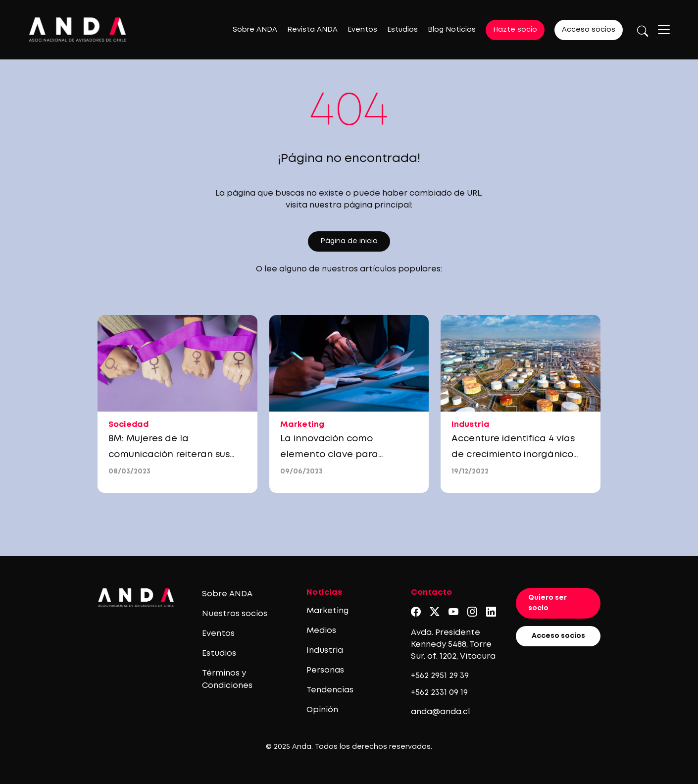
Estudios (402, 30)
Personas (325, 670)
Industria (325, 651)
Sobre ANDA (255, 30)
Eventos (362, 30)
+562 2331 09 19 (439, 693)
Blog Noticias (452, 30)
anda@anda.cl (440, 712)
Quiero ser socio (548, 603)
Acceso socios (589, 30)
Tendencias (330, 690)
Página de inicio (349, 241)
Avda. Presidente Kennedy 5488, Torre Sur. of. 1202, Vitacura (453, 645)
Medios (321, 631)
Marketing (327, 611)
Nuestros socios (235, 614)
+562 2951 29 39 (440, 676)
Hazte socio (515, 30)
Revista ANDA (312, 30)
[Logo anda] (78, 29)
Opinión (322, 710)
